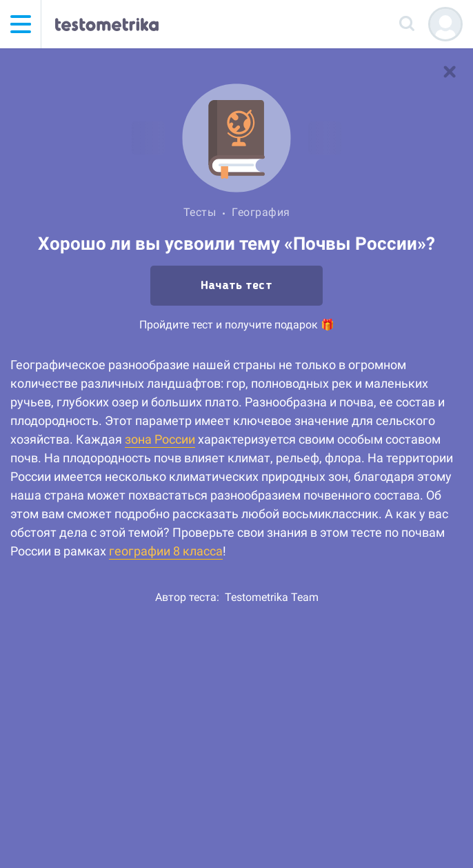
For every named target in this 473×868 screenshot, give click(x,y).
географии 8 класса (166, 551)
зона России (160, 439)
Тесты (200, 212)
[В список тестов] (450, 72)
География (261, 212)
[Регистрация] (445, 24)
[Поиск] (407, 24)
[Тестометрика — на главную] (107, 24)
